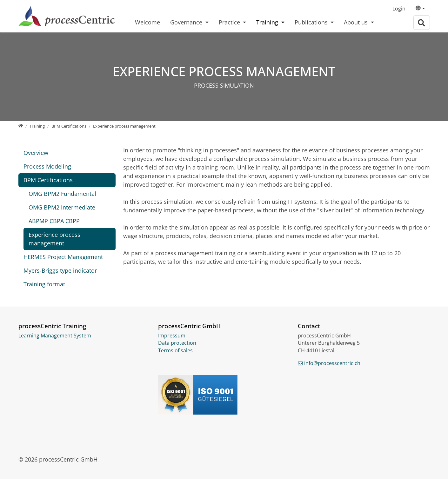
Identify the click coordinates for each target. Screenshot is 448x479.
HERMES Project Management (63, 257)
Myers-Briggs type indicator (60, 270)
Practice (230, 22)
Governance (187, 22)
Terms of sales (175, 350)
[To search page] (422, 23)
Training (268, 22)
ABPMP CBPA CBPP (54, 221)
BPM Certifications (48, 180)
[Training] (37, 126)
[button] (420, 9)
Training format (44, 284)
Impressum (172, 336)
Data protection (177, 343)
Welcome (147, 22)
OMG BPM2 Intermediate (62, 207)
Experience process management (54, 239)
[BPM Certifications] (69, 126)
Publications (312, 22)
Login (399, 9)
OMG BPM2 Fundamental (62, 194)
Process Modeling (47, 166)
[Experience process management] (124, 126)
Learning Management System (55, 336)
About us (357, 22)
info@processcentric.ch (332, 363)
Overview (36, 153)
